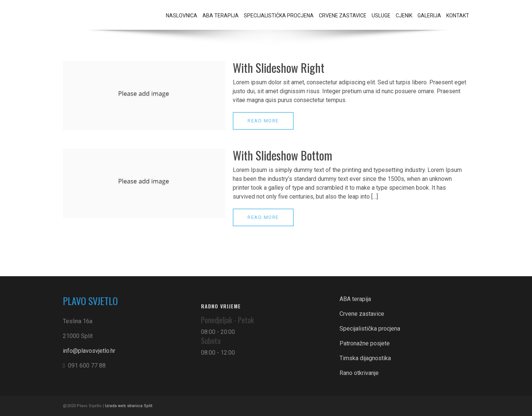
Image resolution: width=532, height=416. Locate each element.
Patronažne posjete (365, 343)
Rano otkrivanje (359, 373)
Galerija (429, 16)
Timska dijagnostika (365, 358)
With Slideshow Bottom (282, 155)
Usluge (381, 16)
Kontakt (458, 16)
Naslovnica (182, 16)
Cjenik (404, 16)
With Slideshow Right (279, 67)
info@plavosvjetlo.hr (89, 351)
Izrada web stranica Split (129, 406)
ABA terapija (221, 16)
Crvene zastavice (343, 16)
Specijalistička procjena (279, 16)
